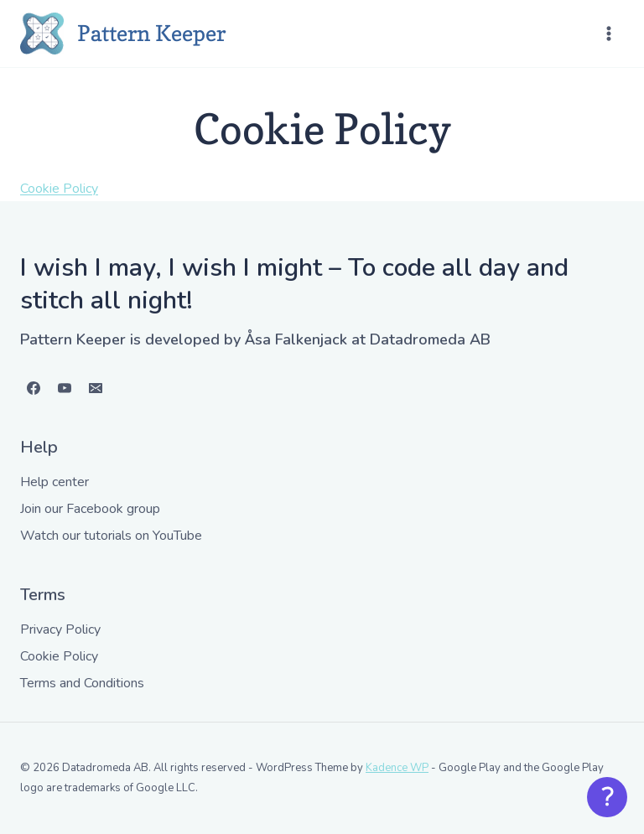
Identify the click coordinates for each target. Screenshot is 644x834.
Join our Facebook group (90, 509)
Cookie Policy (59, 189)
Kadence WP (397, 768)
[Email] (96, 388)
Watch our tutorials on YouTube (111, 536)
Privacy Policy (60, 629)
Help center (55, 482)
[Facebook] (34, 388)
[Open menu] (608, 33)
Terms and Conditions (82, 683)
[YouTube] (65, 388)
